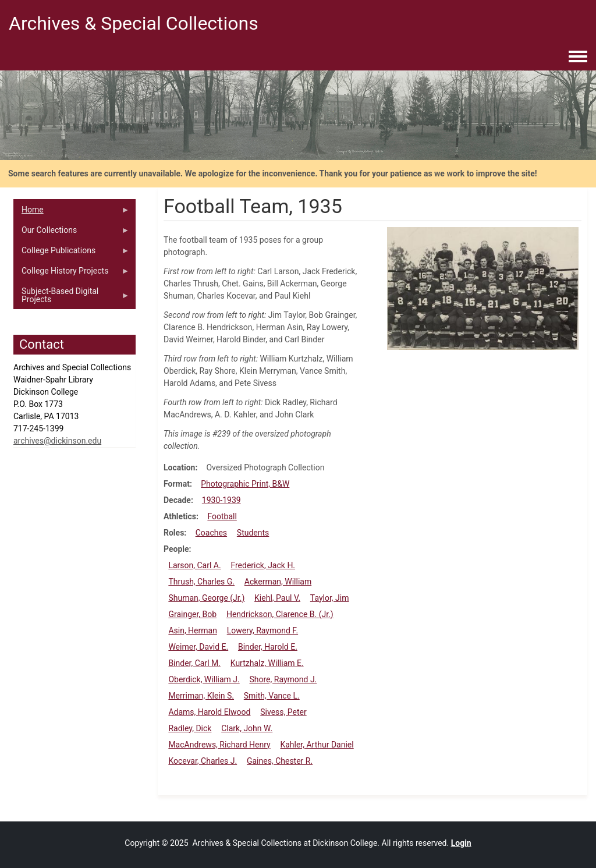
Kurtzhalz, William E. (267, 663)
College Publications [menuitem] (72, 253)
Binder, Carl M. (194, 663)
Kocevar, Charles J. (203, 761)
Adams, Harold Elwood (209, 712)
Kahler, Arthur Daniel (317, 745)
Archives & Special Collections (134, 23)
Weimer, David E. (198, 647)
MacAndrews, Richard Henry (219, 745)
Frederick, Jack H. (263, 565)
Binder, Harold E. (268, 647)
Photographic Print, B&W (245, 484)
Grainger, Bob (192, 614)
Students (253, 533)
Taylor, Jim (330, 598)
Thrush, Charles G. (201, 582)
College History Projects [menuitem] (72, 274)
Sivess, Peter (283, 712)
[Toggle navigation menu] (578, 57)
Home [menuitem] (72, 212)
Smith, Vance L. (272, 696)
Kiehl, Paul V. (277, 598)
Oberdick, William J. (204, 679)
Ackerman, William (278, 582)
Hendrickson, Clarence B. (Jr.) (280, 614)
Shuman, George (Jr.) (206, 598)
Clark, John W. (247, 728)
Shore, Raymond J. (283, 679)
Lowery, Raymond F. (262, 630)
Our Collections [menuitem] (72, 233)
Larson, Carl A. (194, 565)
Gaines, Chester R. (280, 761)
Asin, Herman (193, 630)
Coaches (211, 533)
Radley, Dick (190, 728)
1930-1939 (221, 500)
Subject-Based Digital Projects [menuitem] (72, 298)
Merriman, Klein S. (201, 696)
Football (222, 516)
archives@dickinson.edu (57, 441)
